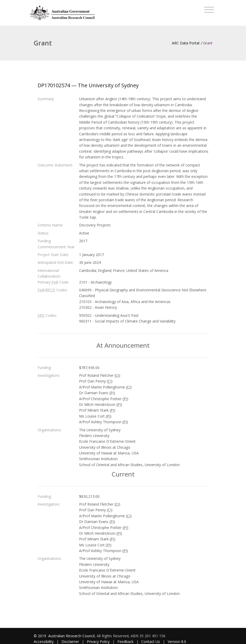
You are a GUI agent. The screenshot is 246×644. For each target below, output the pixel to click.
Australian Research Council (71, 636)
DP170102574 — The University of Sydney (88, 85)
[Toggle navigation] (209, 10)
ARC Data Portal (186, 43)
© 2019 (40, 636)
